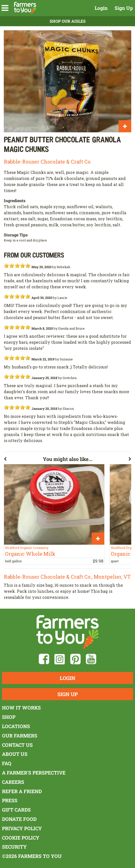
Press (10, 800)
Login (101, 8)
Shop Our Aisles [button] (68, 21)
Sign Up (124, 8)
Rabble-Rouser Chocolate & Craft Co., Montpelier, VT (67, 577)
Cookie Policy (21, 838)
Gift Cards (16, 810)
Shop (9, 717)
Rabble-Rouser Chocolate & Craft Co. (48, 162)
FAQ (7, 763)
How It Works (21, 708)
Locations (16, 726)
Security (14, 847)
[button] (5, 8)
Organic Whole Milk (30, 554)
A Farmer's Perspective (34, 773)
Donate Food (19, 819)
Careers (13, 782)
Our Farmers (20, 736)
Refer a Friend (22, 791)
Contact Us (17, 745)
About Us (15, 754)
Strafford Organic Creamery (27, 548)
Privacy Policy (22, 828)
